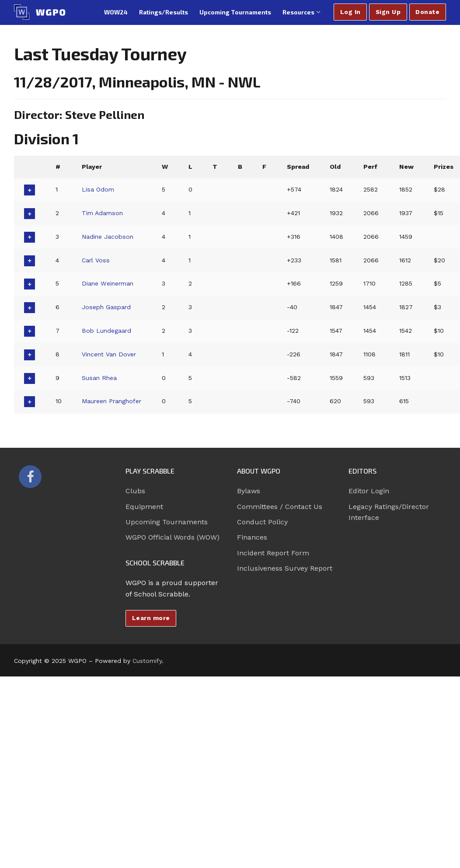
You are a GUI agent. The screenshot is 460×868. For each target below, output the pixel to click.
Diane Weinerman (109, 283)
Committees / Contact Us (280, 507)
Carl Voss (96, 260)
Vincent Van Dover (110, 354)
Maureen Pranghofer (113, 401)
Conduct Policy (262, 522)
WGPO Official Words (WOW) (172, 537)
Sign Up (388, 12)
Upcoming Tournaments (167, 522)
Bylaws (249, 491)
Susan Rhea (100, 378)
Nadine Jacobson (108, 237)
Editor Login (369, 491)
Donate (427, 12)
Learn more (151, 618)
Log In (350, 12)
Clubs (135, 491)
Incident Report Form (273, 553)
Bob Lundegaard (107, 331)
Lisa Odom (98, 189)
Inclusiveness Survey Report (285, 568)
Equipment (144, 507)
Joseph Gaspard (107, 307)
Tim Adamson (103, 213)
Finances (252, 537)
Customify (147, 661)
